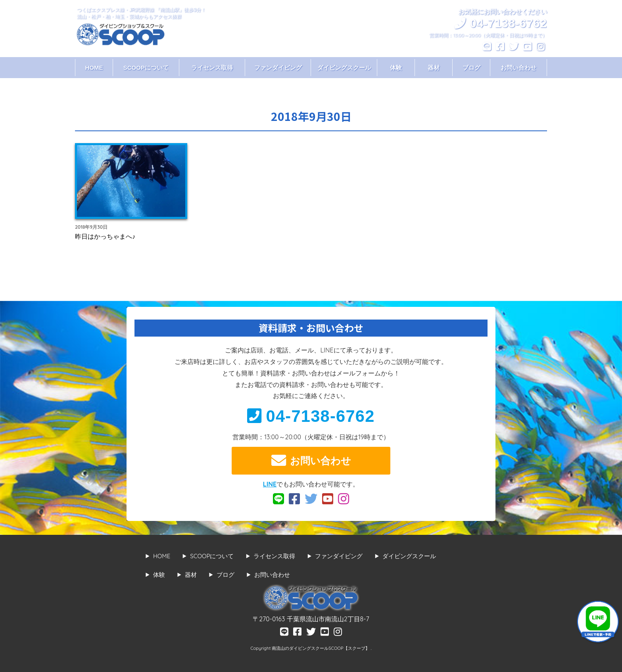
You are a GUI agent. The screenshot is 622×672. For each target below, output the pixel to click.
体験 (396, 68)
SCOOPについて (146, 68)
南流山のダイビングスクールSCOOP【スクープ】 (321, 648)
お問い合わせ (518, 68)
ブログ (471, 68)
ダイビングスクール (344, 68)
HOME (94, 68)
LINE (270, 484)
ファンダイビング (278, 68)
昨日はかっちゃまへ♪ (105, 236)
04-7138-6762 (311, 416)
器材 (434, 68)
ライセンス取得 (212, 68)
